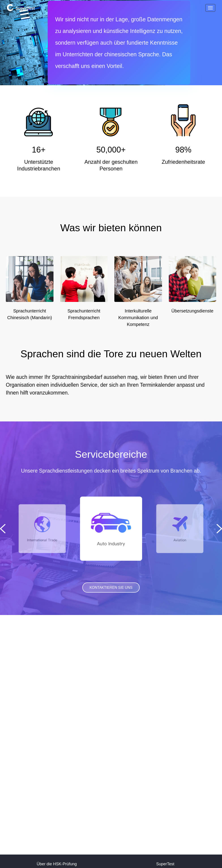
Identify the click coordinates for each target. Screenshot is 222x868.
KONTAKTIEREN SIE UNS (111, 588)
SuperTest (21, 8)
